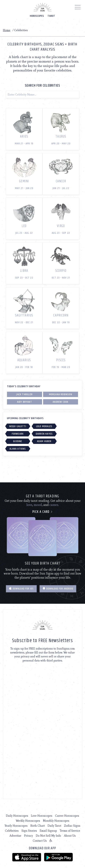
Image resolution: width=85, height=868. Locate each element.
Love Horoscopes (42, 816)
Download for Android (58, 589)
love (29, 505)
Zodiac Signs (72, 826)
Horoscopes (37, 16)
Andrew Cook (60, 402)
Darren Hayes (44, 434)
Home (7, 30)
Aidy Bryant (25, 402)
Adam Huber (44, 441)
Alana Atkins (18, 449)
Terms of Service (70, 831)
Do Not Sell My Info (48, 836)
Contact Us (40, 841)
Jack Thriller (24, 394)
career (54, 505)
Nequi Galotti (18, 426)
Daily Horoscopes (17, 816)
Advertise (15, 836)
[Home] (43, 7)
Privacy (29, 836)
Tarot (51, 16)
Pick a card (42, 512)
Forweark (18, 434)
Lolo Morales (44, 426)
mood (38, 505)
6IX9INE (18, 441)
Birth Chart (38, 826)
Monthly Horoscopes (56, 821)
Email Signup (48, 831)
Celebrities (12, 831)
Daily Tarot (54, 826)
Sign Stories (29, 831)
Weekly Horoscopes (28, 821)
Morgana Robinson (61, 394)
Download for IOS (21, 589)
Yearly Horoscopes (16, 826)
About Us (70, 836)
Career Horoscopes (67, 816)
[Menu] (78, 8)
